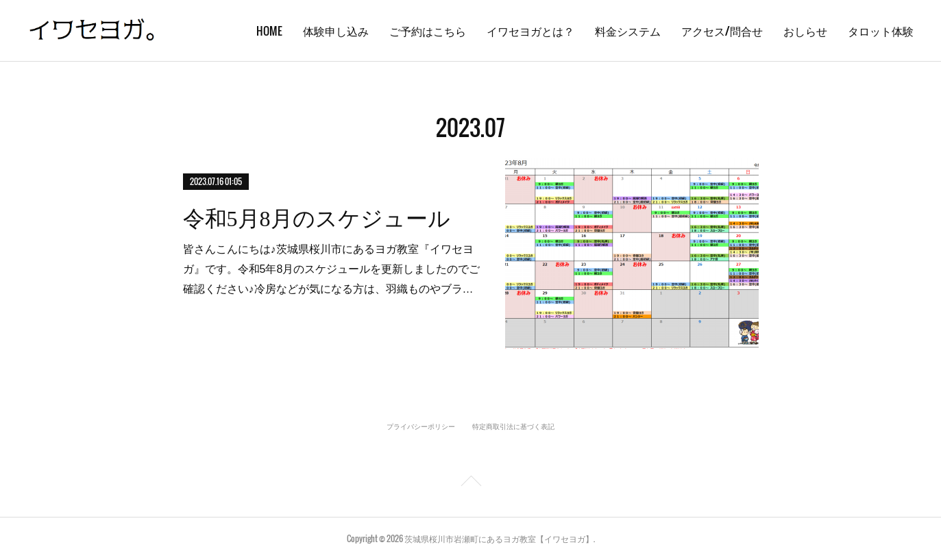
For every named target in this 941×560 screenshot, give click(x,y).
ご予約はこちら (428, 31)
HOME (269, 31)
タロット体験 (881, 31)
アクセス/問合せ (722, 31)
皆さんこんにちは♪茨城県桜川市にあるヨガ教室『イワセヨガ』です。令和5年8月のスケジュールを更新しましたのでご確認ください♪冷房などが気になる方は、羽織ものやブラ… (332, 269)
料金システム (628, 31)
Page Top (470, 483)
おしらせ (805, 31)
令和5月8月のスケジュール (317, 219)
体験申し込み (336, 31)
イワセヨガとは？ (530, 31)
